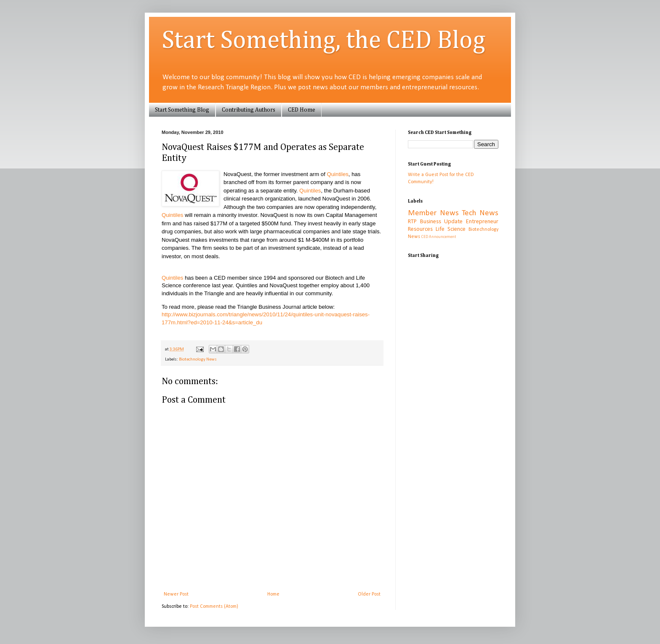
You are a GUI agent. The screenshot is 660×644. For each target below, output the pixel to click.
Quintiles (338, 174)
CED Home (302, 110)
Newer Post (176, 594)
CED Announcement (439, 237)
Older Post (369, 594)
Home (273, 594)
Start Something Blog (182, 110)
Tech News (480, 213)
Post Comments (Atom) (214, 607)
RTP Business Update (435, 222)
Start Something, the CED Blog (323, 41)
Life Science (451, 229)
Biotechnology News (198, 359)
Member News (433, 213)
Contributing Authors (249, 110)
